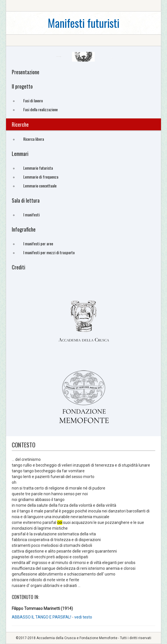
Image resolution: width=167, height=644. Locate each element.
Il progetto (22, 86)
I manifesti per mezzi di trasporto (49, 252)
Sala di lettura (26, 200)
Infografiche (24, 229)
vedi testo (83, 617)
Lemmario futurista (38, 168)
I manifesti (31, 215)
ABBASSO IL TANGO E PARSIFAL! (42, 617)
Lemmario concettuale (40, 186)
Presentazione (26, 72)
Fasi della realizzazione (40, 109)
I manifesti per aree (38, 243)
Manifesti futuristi (83, 23)
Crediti (19, 267)
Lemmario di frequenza (41, 177)
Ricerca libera (34, 139)
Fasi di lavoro (33, 100)
